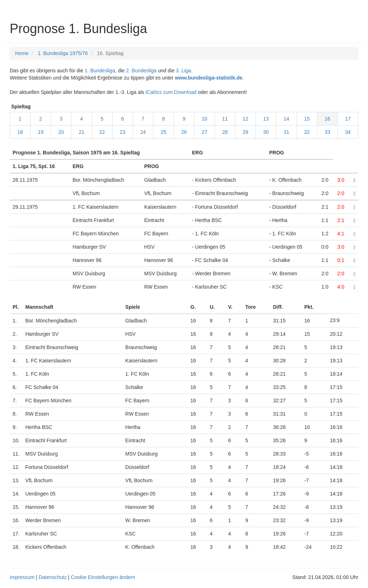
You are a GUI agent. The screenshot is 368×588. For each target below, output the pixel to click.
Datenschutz (53, 577)
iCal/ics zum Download (171, 92)
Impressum (22, 577)
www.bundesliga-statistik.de (209, 78)
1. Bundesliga (100, 71)
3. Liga (183, 71)
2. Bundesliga (141, 71)
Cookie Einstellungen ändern (103, 577)
